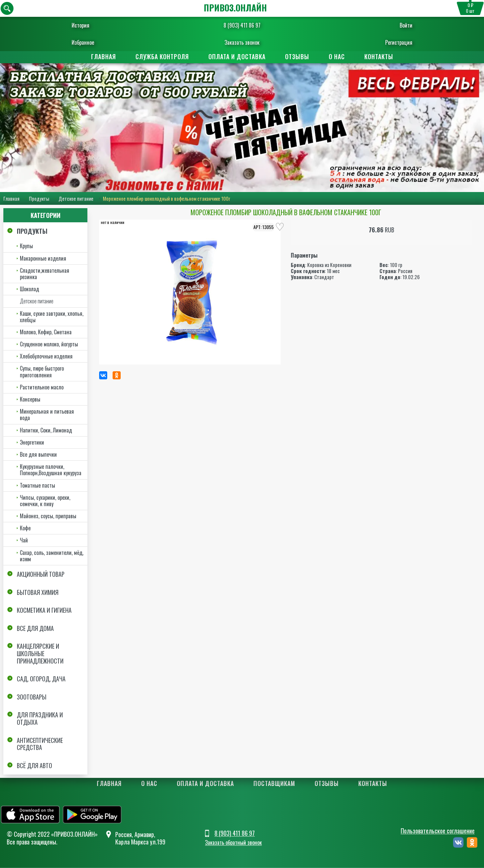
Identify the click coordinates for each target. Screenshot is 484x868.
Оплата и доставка (237, 56)
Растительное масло (42, 387)
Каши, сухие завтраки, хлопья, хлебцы (52, 317)
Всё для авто (34, 765)
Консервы (30, 399)
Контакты (379, 56)
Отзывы (297, 56)
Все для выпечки (38, 454)
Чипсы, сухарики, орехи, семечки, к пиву (45, 501)
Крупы (26, 246)
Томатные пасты (37, 485)
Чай (24, 540)
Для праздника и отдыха (40, 718)
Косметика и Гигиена (44, 610)
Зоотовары (32, 697)
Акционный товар (41, 574)
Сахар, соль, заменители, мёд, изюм (52, 556)
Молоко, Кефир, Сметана (46, 332)
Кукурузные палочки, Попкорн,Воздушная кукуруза (51, 470)
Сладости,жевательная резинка (45, 274)
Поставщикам (274, 783)
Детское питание (76, 198)
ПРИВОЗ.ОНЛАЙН (235, 8)
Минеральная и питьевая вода (47, 414)
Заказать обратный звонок (233, 843)
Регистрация (392, 42)
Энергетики (32, 442)
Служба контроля (162, 56)
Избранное (89, 42)
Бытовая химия (38, 592)
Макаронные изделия (43, 258)
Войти (400, 25)
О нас (337, 56)
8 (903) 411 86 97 (242, 25)
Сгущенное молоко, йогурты (49, 344)
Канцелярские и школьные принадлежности (40, 653)
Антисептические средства (40, 744)
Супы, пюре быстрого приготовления (42, 371)
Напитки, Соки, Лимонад (46, 430)
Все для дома (35, 628)
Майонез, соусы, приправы (48, 516)
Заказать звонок (242, 42)
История (87, 25)
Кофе (25, 528)
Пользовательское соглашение (438, 831)
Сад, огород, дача (41, 679)
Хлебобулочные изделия (46, 356)
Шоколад (29, 289)
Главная (104, 56)
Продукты (39, 198)
